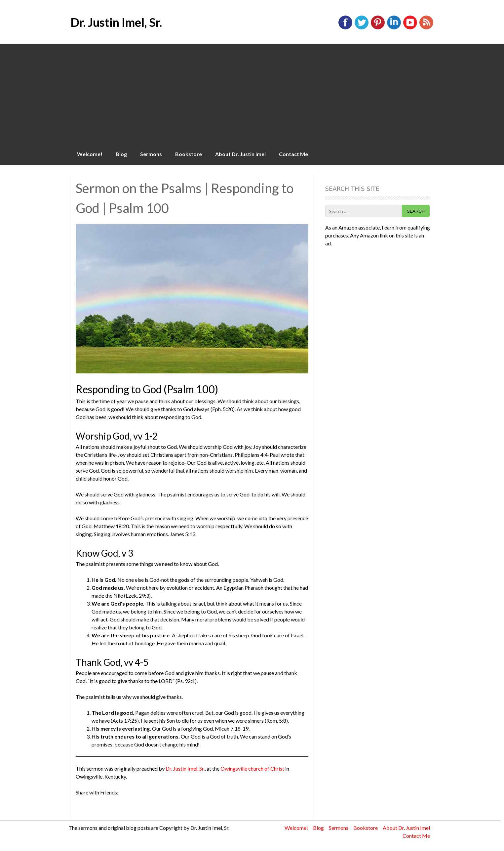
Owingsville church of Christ (252, 768)
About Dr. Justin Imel (240, 154)
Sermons (151, 154)
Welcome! (90, 154)
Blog (121, 154)
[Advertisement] (252, 94)
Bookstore (189, 154)
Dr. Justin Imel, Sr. (116, 22)
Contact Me (293, 154)
